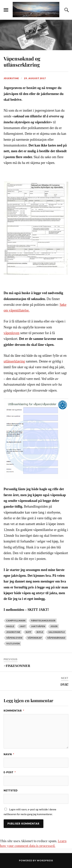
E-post (10, 772)
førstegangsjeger (43, 621)
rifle (40, 632)
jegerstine (13, 632)
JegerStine (11, 78)
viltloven (13, 643)
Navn (9, 754)
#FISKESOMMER (17, 666)
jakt (23, 626)
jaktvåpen (38, 626)
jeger (54, 626)
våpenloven (12, 333)
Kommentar (14, 711)
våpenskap (35, 638)
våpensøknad (56, 638)
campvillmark (16, 621)
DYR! (64, 684)
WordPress (45, 860)
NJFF (29, 632)
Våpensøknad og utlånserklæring (22, 61)
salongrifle (57, 632)
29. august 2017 (35, 78)
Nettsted (11, 790)
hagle (10, 626)
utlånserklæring (14, 361)
